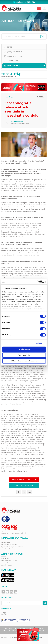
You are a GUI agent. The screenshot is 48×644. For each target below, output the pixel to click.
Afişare (39, 343)
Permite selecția (24, 355)
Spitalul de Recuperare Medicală (12, 547)
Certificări (9, 628)
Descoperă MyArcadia (24, 485)
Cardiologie (9, 97)
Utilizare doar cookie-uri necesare (24, 361)
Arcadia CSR (5, 563)
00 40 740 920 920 (9, 529)
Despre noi (5, 558)
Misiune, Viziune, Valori (9, 561)
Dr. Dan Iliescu (17, 122)
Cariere (39, 628)
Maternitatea (6, 542)
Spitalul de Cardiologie (9, 545)
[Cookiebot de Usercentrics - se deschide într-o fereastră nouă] (37, 282)
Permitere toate (24, 349)
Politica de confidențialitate (13, 630)
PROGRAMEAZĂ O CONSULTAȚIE (24, 480)
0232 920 (31, 2)
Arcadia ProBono (7, 565)
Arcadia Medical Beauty (9, 549)
